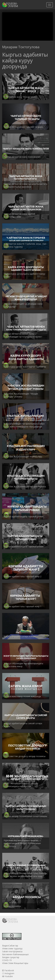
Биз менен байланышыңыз (15, 954)
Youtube (7, 976)
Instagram (8, 973)
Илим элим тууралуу (12, 948)
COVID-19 (7, 960)
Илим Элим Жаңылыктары (15, 963)
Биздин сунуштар (11, 957)
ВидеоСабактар (10, 946)
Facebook (8, 970)
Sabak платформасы (12, 951)
